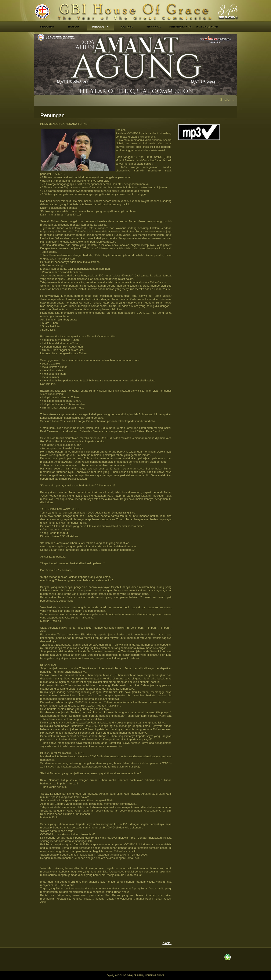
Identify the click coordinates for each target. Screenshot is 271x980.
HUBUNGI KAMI (207, 27)
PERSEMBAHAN (180, 27)
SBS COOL (154, 27)
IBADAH (74, 27)
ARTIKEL (127, 27)
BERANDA (47, 27)
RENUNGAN (100, 27)
